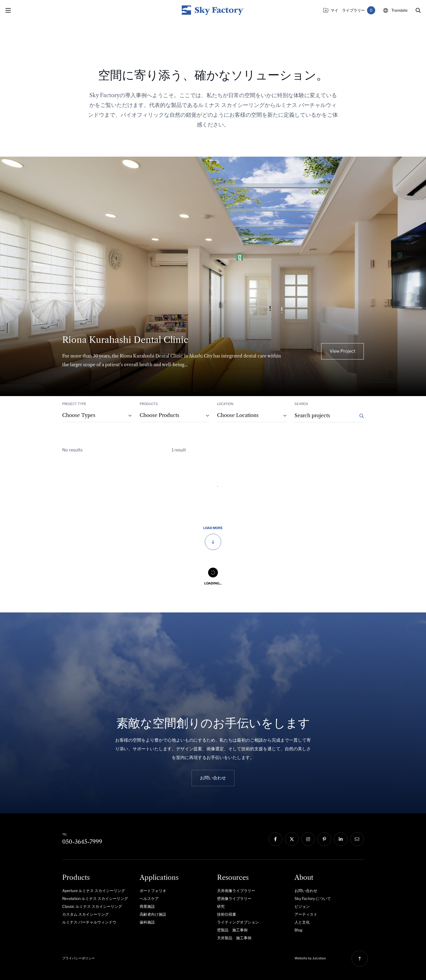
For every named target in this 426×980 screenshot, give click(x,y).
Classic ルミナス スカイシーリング (92, 906)
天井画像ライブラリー (236, 891)
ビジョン (302, 906)
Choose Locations (238, 415)
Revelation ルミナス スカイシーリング (95, 898)
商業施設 (147, 906)
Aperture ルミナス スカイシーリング (94, 891)
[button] (418, 10)
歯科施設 (147, 922)
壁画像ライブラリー (234, 898)
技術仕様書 (227, 914)
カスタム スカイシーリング (85, 914)
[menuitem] (97, 890)
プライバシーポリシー (79, 958)
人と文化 (302, 922)
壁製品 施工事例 (232, 930)
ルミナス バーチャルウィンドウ (89, 922)
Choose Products (159, 415)
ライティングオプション (238, 922)
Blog (298, 930)
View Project (342, 351)
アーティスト (306, 914)
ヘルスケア (149, 898)
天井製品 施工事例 (234, 938)
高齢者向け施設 (153, 914)
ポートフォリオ (153, 891)
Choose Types (79, 415)
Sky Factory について (313, 898)
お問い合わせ (306, 891)
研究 (221, 906)
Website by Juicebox (310, 958)
